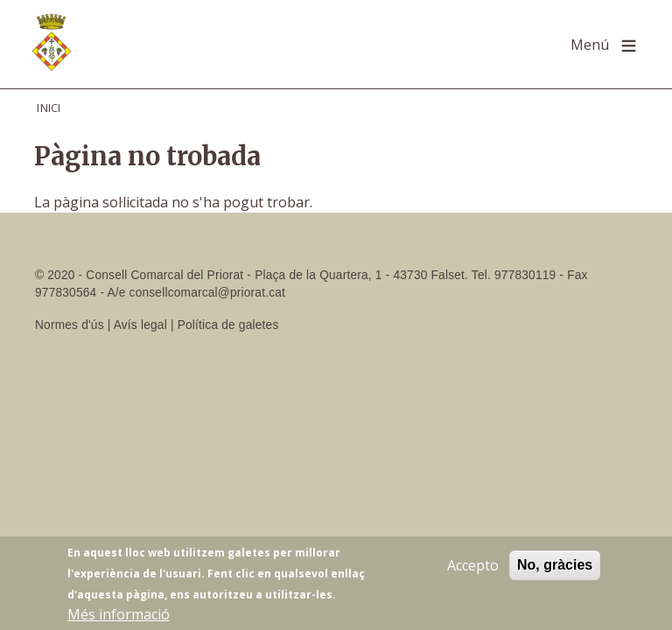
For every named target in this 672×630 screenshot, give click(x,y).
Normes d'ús (70, 325)
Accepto (473, 567)
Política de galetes (228, 325)
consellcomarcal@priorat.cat (207, 293)
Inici (49, 108)
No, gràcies (555, 567)
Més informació (119, 616)
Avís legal (140, 325)
